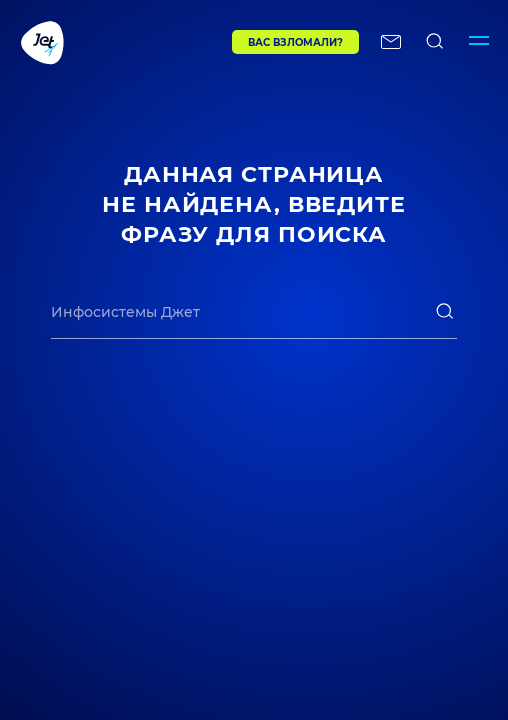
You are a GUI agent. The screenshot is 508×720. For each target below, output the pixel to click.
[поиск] (445, 311)
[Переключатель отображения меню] (479, 42)
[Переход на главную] (87, 42)
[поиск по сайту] (435, 42)
